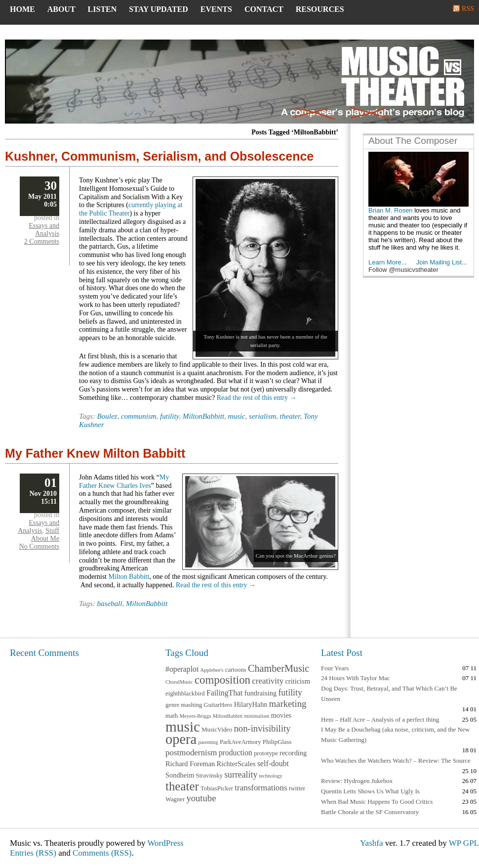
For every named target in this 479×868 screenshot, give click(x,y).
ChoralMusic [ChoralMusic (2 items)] (179, 682)
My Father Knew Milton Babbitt (95, 453)
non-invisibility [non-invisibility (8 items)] (262, 728)
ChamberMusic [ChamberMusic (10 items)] (279, 668)
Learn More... (387, 262)
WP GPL (464, 843)
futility (169, 416)
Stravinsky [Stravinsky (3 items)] (209, 776)
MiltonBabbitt (203, 416)
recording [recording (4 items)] (293, 753)
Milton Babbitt (129, 577)
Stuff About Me (45, 535)
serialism (262, 416)
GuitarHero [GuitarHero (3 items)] (218, 705)
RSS (468, 9)
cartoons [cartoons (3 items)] (236, 670)
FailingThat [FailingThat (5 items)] (225, 693)
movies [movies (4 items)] (281, 715)
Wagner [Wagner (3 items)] (175, 799)
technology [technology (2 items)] (271, 776)
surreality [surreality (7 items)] (241, 775)
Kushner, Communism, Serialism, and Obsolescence (159, 156)
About (61, 9)
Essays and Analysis (44, 230)
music (237, 416)
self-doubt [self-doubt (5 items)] (273, 763)
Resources (320, 9)
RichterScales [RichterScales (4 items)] (236, 764)
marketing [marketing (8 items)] (288, 704)
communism (139, 416)
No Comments (39, 546)
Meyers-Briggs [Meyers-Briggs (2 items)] (196, 716)
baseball (110, 604)
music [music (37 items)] (183, 727)
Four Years (335, 668)
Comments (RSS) (102, 853)
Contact (264, 9)
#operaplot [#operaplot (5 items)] (182, 669)
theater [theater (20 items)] (182, 786)
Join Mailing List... (442, 262)
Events (216, 9)
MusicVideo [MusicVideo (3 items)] (217, 730)
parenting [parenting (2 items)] (208, 742)
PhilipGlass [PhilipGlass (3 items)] (277, 742)
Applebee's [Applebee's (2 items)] (212, 670)
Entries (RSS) (33, 853)
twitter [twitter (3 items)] (297, 788)
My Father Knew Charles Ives (124, 481)
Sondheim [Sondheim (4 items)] (180, 775)
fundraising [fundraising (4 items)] (261, 693)
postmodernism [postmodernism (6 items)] (191, 753)
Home (22, 9)
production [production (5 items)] (236, 753)
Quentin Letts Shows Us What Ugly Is (370, 791)
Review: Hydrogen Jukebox (357, 781)
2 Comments (42, 241)
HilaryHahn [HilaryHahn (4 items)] (251, 704)
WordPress (165, 843)
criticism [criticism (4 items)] (297, 681)
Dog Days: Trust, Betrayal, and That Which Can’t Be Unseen (389, 694)
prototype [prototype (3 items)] (266, 753)
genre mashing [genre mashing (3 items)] (184, 705)
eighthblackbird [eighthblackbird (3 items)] (185, 694)
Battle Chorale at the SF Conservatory (370, 812)
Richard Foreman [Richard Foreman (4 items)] (190, 764)
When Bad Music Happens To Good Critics (377, 802)
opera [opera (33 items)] (181, 739)
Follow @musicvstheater (403, 270)
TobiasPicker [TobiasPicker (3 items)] (217, 788)
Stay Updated (159, 9)
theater (290, 416)
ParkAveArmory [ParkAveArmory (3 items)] (240, 742)
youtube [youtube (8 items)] (201, 798)
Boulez (107, 416)
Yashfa (371, 843)
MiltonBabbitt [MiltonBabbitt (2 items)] (228, 716)
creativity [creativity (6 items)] (268, 681)
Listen (102, 9)
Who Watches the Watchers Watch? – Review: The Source (396, 760)
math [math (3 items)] (172, 716)
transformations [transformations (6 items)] (261, 788)
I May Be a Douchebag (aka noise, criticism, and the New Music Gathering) (395, 735)
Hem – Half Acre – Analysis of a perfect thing (380, 719)
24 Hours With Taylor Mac (356, 678)
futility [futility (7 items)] (290, 693)
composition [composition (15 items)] (222, 680)
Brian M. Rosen (391, 210)
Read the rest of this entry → (257, 398)
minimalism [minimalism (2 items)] (257, 716)
